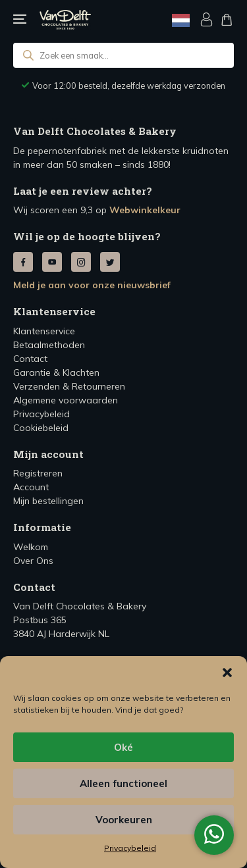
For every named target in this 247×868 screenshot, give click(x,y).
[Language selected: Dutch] (181, 20)
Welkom (31, 547)
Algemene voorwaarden (66, 400)
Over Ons (33, 561)
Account (31, 487)
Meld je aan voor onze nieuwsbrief (92, 285)
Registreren (38, 473)
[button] (227, 673)
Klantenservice (44, 331)
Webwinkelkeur (145, 210)
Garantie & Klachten (56, 372)
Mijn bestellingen (48, 501)
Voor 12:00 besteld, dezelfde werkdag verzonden (129, 86)
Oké (123, 747)
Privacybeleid (130, 848)
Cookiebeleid (41, 428)
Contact (30, 359)
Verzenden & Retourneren (69, 386)
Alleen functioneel (123, 783)
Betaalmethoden (49, 345)
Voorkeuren (124, 820)
